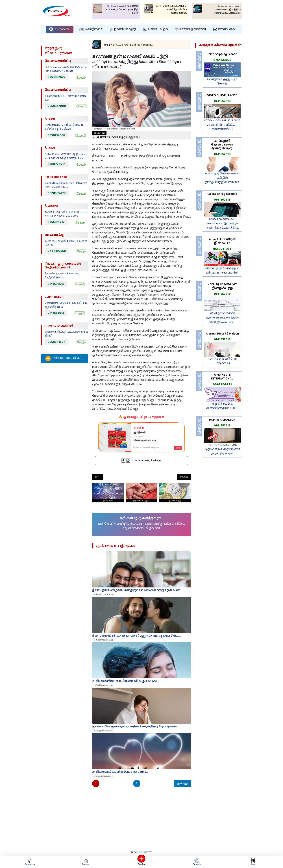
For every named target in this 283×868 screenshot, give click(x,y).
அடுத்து (184, 477)
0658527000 (57, 106)
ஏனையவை (224, 29)
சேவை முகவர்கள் (191, 29)
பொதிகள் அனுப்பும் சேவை (222, 82)
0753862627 (56, 77)
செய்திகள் (90, 29)
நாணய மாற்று (123, 29)
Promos (86, 862)
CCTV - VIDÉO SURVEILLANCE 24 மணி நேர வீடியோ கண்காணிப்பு (222, 125)
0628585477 (57, 193)
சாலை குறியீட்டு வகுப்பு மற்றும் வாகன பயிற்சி (222, 271)
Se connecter (60, 29)
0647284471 (222, 384)
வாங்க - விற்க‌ (156, 29)
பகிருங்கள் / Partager (141, 460)
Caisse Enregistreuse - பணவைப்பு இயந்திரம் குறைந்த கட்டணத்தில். (222, 223)
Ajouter (141, 862)
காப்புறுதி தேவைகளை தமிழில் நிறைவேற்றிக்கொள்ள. (222, 178)
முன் (98, 477)
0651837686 (56, 135)
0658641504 (57, 342)
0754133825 (222, 60)
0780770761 (56, 164)
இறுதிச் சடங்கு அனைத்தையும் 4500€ (222, 406)
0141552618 (56, 284)
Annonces (30, 862)
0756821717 (56, 222)
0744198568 (57, 251)
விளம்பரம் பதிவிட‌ (64, 359)
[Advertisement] (64, 426)
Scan (253, 862)
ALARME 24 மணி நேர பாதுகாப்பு (222, 361)
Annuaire (197, 862)
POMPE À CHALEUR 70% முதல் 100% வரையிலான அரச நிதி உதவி (222, 449)
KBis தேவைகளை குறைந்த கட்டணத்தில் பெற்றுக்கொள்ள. (222, 318)
